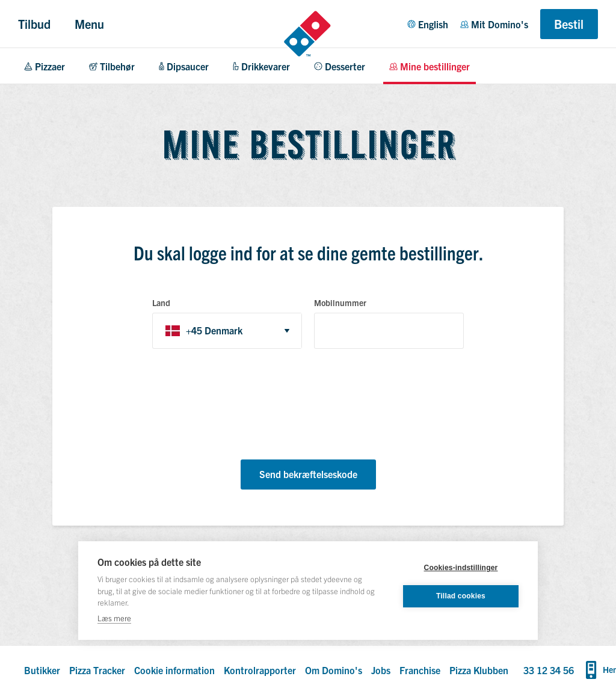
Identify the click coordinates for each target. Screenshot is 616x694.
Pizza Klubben (479, 670)
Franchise (420, 670)
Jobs (381, 670)
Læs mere (114, 618)
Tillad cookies (461, 596)
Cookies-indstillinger (461, 568)
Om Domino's (334, 670)
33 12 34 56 (549, 670)
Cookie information (174, 670)
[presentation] (244, 406)
